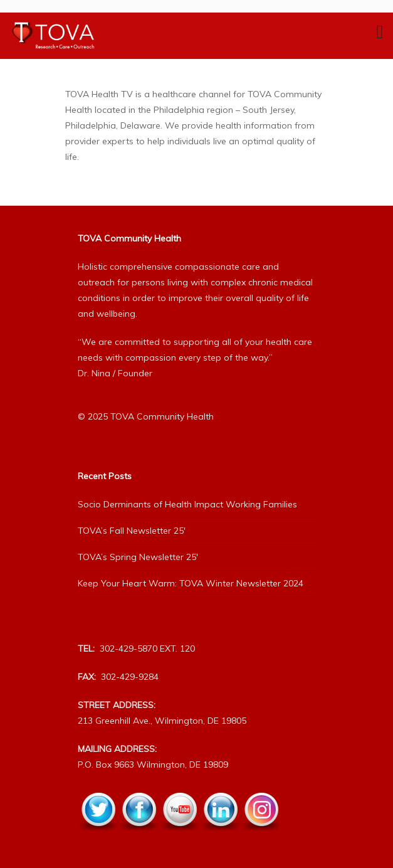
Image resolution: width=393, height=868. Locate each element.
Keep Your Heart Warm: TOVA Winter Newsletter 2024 (191, 583)
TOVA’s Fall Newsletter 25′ (132, 531)
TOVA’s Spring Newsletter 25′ (138, 557)
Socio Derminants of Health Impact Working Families (187, 504)
